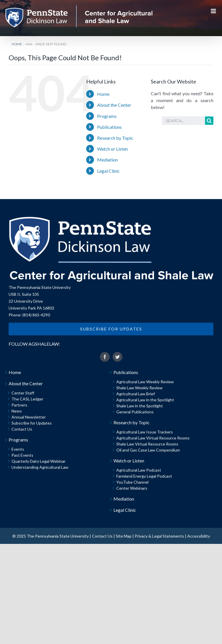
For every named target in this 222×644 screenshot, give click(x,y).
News (17, 411)
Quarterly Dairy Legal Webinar (38, 461)
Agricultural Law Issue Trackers (145, 432)
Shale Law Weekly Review (139, 388)
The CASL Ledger (27, 399)
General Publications (135, 412)
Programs (107, 116)
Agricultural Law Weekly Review (145, 382)
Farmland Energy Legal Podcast (144, 476)
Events (18, 449)
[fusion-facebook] (105, 357)
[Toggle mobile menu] (214, 11)
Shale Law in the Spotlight (140, 406)
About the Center (114, 105)
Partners (19, 405)
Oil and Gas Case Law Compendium (148, 450)
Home (103, 94)
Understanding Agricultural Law (40, 467)
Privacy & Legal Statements (159, 536)
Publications (109, 127)
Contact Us (22, 429)
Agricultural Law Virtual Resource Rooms (153, 438)
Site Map (124, 536)
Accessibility (199, 536)
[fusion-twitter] (117, 357)
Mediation (107, 160)
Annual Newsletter (29, 417)
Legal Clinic (108, 171)
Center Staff (23, 393)
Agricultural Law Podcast (139, 470)
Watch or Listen (112, 149)
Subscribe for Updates (32, 423)
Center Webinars (132, 488)
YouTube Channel (132, 482)
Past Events (22, 455)
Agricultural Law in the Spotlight (145, 400)
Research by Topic (115, 138)
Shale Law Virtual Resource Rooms (147, 444)
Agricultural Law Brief (136, 394)
